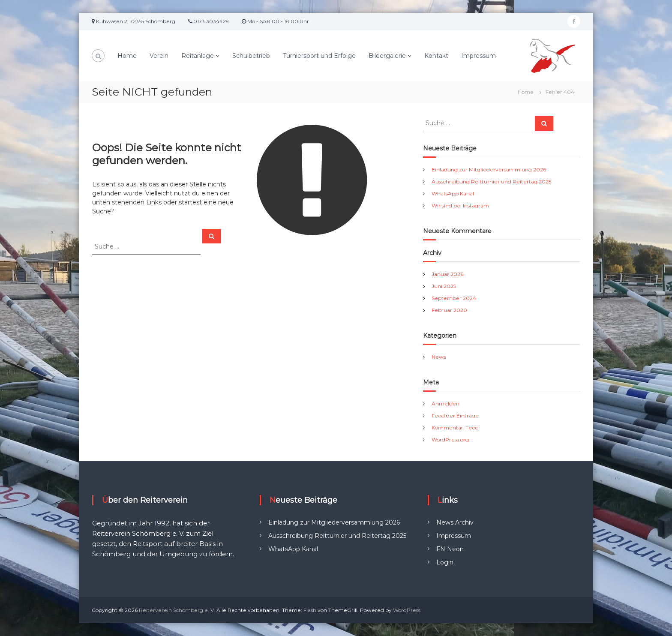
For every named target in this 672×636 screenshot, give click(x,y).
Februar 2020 (449, 310)
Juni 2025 (444, 286)
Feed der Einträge (455, 415)
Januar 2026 (447, 274)
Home (127, 56)
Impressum (478, 56)
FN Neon (450, 549)
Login (445, 562)
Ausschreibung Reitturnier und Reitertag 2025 (491, 181)
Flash (310, 610)
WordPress (407, 610)
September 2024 (454, 298)
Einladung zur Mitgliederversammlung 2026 (489, 169)
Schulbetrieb (251, 56)
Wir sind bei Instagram (460, 205)
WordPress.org (450, 439)
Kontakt (436, 56)
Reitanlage (198, 56)
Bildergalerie (387, 56)
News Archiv (455, 522)
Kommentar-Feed (455, 427)
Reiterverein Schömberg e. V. (177, 610)
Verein (159, 56)
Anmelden (445, 403)
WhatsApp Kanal (453, 193)
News (439, 357)
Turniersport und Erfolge (319, 56)
